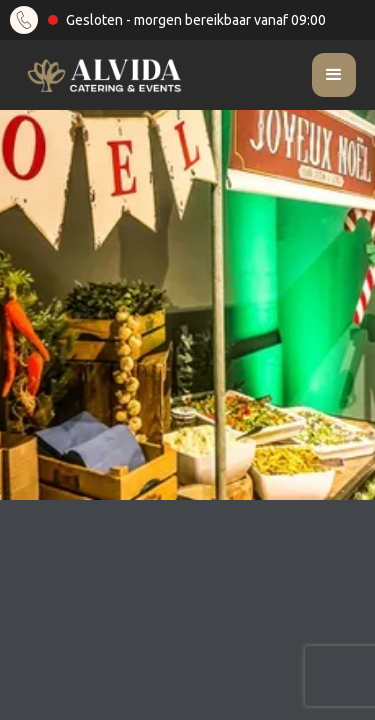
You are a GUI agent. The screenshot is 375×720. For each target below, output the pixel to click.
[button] (334, 75)
